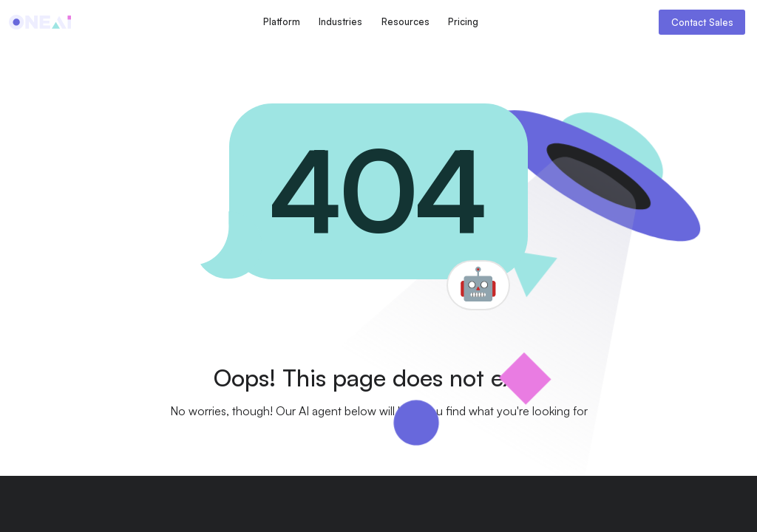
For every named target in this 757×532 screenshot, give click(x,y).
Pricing (463, 21)
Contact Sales (702, 22)
